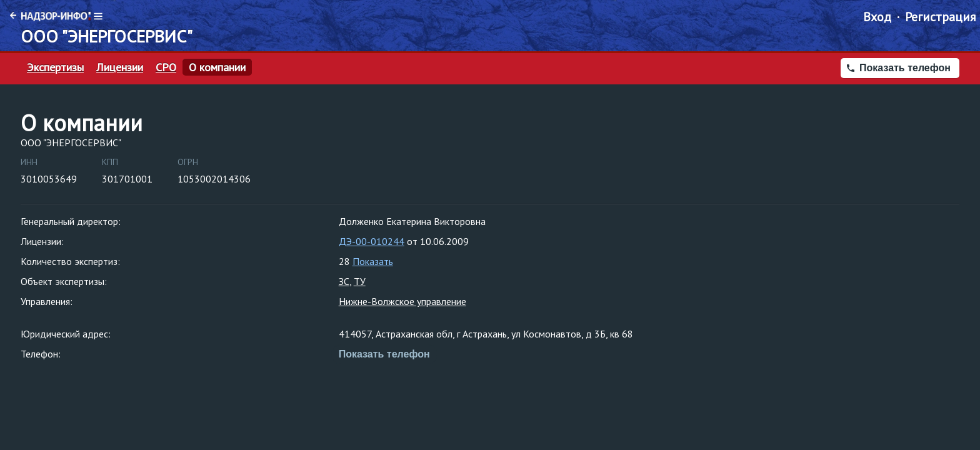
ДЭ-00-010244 (372, 241)
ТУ (360, 281)
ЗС (344, 281)
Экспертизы (55, 67)
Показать (373, 261)
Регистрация (940, 17)
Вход (877, 17)
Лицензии (120, 67)
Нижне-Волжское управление (402, 301)
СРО (166, 67)
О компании (217, 67)
